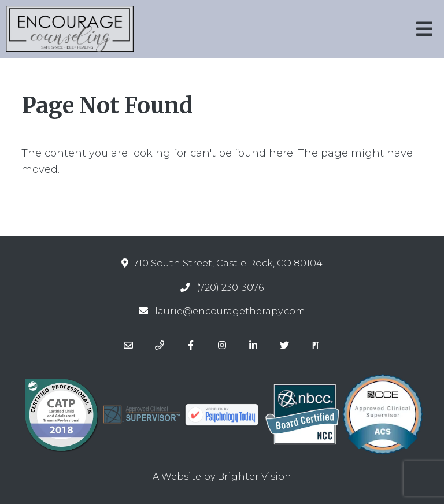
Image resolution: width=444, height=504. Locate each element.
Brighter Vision (254, 477)
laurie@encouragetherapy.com (230, 311)
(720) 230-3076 (230, 288)
